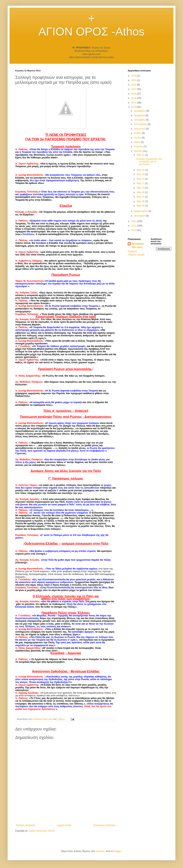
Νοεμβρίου (140, 115)
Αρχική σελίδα (64, 825)
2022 (134, 80)
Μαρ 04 (141, 206)
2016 (134, 94)
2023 (134, 76)
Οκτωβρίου (140, 120)
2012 (134, 221)
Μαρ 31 (141, 155)
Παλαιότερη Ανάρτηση (104, 825)
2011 (134, 226)
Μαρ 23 (141, 174)
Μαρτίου (139, 151)
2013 (134, 107)
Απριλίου (139, 147)
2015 (134, 98)
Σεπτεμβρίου (141, 124)
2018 (134, 85)
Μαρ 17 (141, 183)
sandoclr (100, 851)
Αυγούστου (140, 129)
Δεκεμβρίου (140, 111)
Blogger (117, 851)
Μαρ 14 (141, 188)
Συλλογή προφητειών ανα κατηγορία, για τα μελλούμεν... (149, 162)
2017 (134, 89)
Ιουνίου (138, 138)
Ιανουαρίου (140, 216)
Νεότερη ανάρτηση (26, 825)
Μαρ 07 (141, 197)
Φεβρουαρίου (141, 211)
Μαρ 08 (141, 192)
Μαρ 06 (141, 201)
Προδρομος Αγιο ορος (138, 245)
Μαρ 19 (141, 179)
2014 (134, 103)
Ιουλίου (138, 133)
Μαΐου (137, 142)
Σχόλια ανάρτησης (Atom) (42, 831)
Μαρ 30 (141, 170)
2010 (134, 230)
